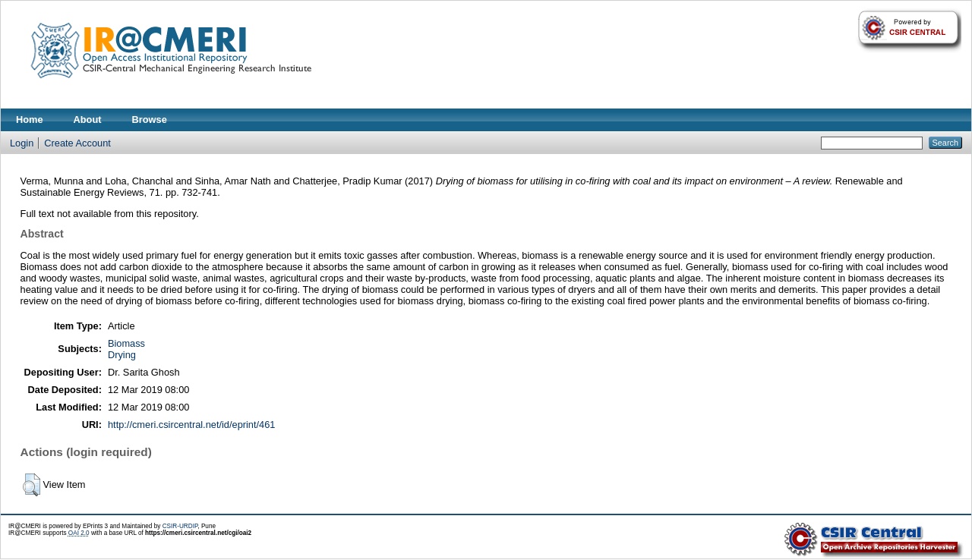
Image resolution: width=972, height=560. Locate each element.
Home (30, 120)
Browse (150, 120)
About (88, 120)
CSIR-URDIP (180, 526)
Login (22, 143)
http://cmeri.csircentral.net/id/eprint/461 (192, 425)
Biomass (126, 343)
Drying (122, 355)
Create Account (77, 143)
